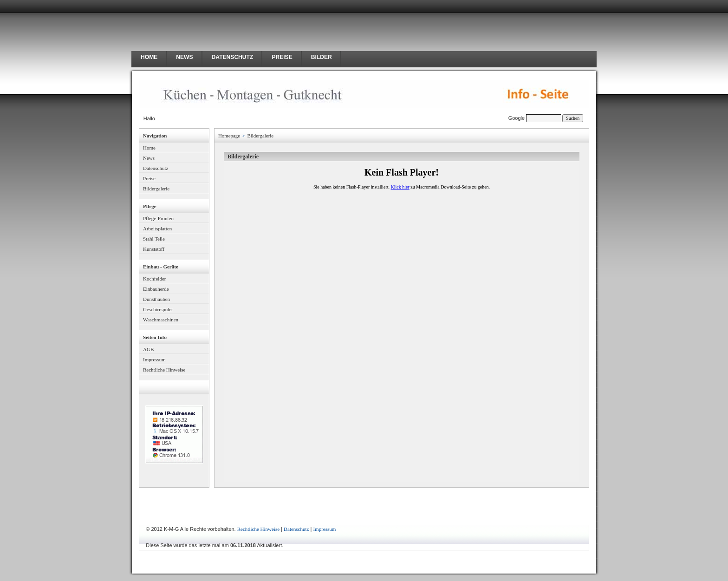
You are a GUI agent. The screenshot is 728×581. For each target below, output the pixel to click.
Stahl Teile (154, 239)
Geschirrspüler (158, 309)
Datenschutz (156, 168)
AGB (148, 349)
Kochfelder (154, 279)
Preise (149, 178)
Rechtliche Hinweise (164, 370)
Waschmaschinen (161, 320)
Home (149, 148)
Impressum (154, 359)
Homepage (229, 136)
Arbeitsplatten (157, 228)
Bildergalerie (156, 189)
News (149, 158)
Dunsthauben (156, 299)
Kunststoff (154, 249)
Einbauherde (156, 289)
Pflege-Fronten (158, 218)
